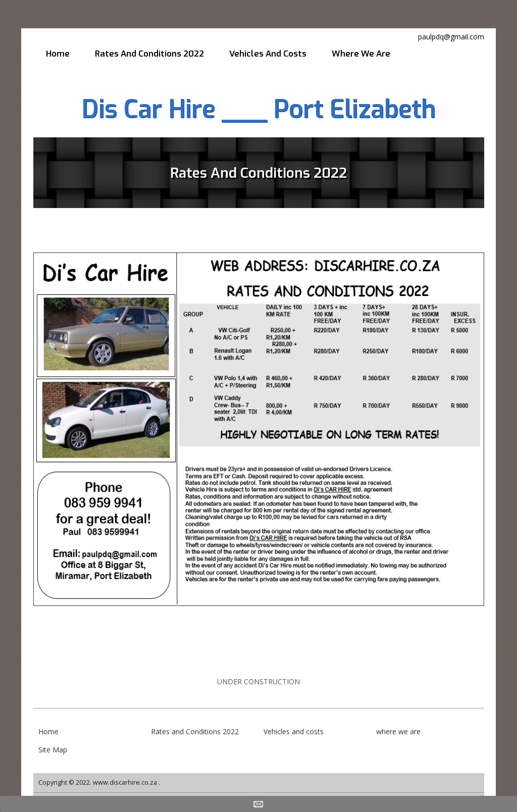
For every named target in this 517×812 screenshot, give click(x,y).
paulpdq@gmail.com (451, 37)
